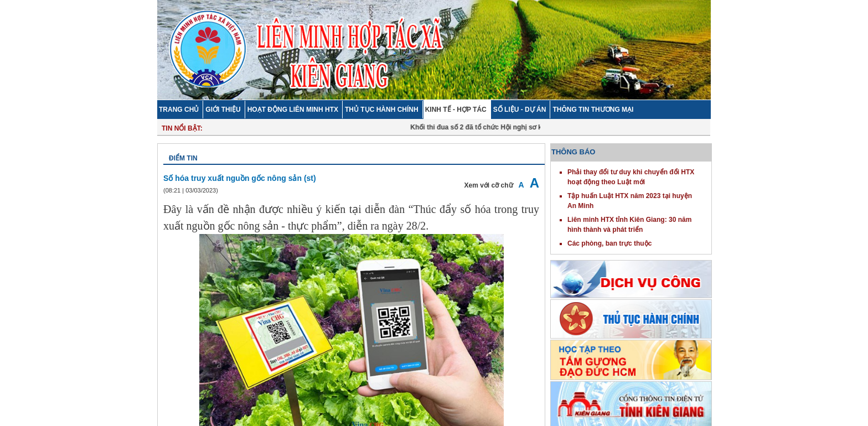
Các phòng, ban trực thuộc (609, 243)
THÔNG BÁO (573, 152)
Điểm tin (183, 158)
